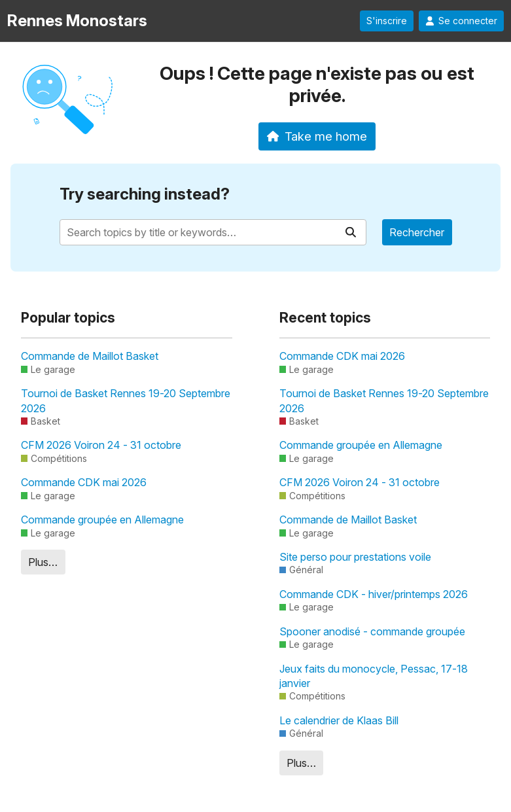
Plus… (43, 562)
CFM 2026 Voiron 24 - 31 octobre (101, 445)
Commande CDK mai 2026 (84, 482)
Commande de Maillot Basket (90, 356)
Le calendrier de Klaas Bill (339, 720)
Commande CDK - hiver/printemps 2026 (374, 594)
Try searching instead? (145, 194)
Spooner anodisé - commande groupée (372, 631)
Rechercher (417, 232)
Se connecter (461, 21)
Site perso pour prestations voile (355, 557)
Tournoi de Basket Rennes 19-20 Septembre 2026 (126, 400)
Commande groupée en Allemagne (102, 520)
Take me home (317, 136)
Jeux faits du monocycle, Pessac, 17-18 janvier (374, 676)
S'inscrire (387, 21)
